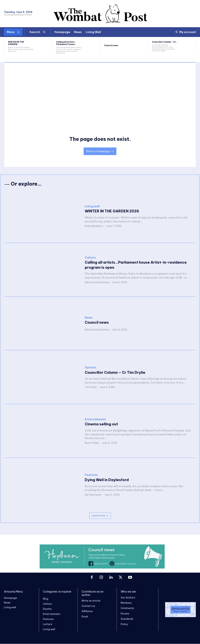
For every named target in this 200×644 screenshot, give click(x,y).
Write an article (91, 601)
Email (85, 617)
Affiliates (87, 612)
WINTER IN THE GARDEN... (16, 43)
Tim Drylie (91, 387)
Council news (111, 45)
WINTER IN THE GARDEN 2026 (111, 211)
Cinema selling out (101, 424)
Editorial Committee (97, 282)
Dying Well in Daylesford (106, 480)
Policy (124, 624)
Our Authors (128, 598)
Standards (127, 619)
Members (126, 603)
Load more (100, 516)
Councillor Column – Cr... (165, 42)
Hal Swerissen (93, 495)
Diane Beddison (94, 226)
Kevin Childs (92, 443)
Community (127, 608)
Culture (90, 258)
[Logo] (179, 610)
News (89, 318)
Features (91, 475)
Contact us (88, 606)
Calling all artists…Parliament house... (66, 43)
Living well (92, 206)
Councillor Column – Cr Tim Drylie (115, 372)
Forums (125, 614)
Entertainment (95, 419)
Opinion (90, 368)
